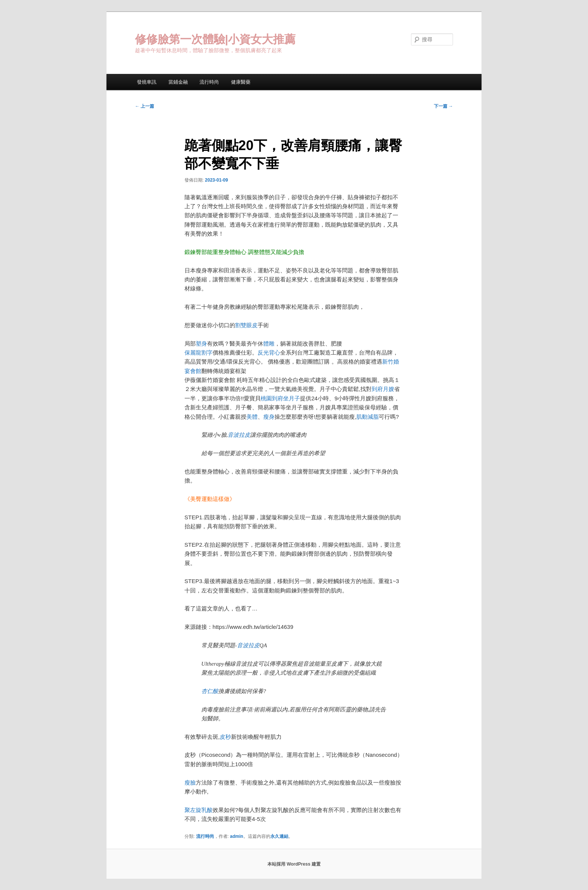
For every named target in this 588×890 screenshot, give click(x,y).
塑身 (201, 344)
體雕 (269, 344)
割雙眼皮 (246, 325)
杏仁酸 (210, 691)
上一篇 (145, 106)
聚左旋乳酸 (199, 810)
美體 (252, 417)
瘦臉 (190, 783)
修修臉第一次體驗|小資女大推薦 (215, 39)
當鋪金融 (178, 82)
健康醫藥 (241, 82)
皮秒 (225, 737)
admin (236, 836)
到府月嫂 (383, 389)
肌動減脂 (367, 417)
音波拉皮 (239, 435)
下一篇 (443, 106)
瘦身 (269, 417)
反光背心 (269, 353)
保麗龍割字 (199, 353)
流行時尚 (209, 82)
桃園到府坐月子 (280, 398)
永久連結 (279, 836)
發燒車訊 (147, 82)
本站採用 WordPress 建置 (294, 864)
